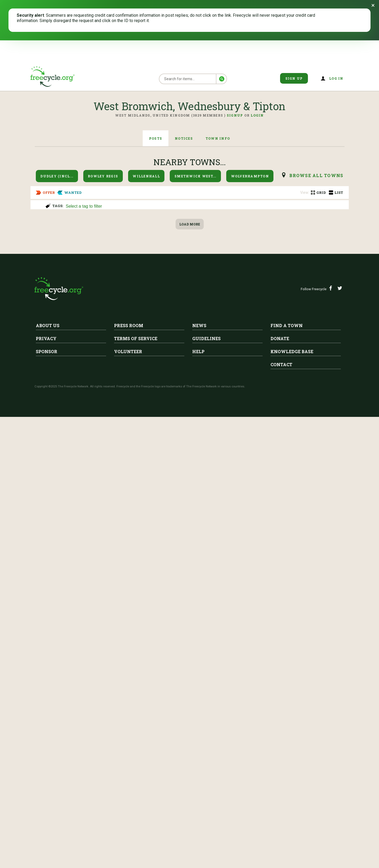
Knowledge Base (292, 803)
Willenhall (146, 176)
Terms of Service (136, 790)
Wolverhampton (250, 176)
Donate (280, 790)
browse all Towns (316, 175)
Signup (235, 115)
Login (257, 115)
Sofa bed (81, 638)
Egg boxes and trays (62, 548)
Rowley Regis (103, 176)
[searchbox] (204, 207)
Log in (336, 78)
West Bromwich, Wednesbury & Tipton (82, 225)
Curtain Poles (51, 234)
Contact (281, 816)
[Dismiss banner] (373, 5)
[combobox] (205, 206)
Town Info (218, 138)
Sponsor (47, 803)
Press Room (129, 777)
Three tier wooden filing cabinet (116, 368)
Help (198, 803)
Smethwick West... (195, 176)
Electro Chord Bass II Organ (107, 593)
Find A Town (287, 777)
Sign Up (294, 78)
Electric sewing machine (67, 413)
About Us (48, 777)
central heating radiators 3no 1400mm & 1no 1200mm (142, 458)
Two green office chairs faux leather (121, 323)
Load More (190, 675)
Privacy (46, 790)
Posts (156, 138)
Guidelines (206, 790)
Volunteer (128, 803)
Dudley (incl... (57, 176)
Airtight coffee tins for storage (76, 503)
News (199, 777)
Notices (184, 138)
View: (305, 193)
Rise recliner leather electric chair (118, 279)
